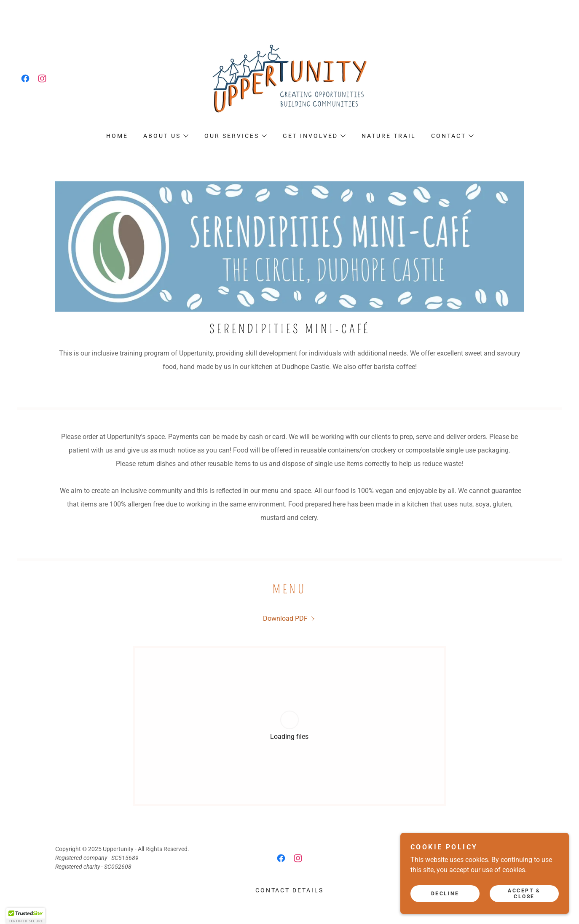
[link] (25, 78)
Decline (445, 894)
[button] (165, 136)
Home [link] (117, 136)
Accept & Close (524, 894)
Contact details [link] (290, 890)
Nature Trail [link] (389, 136)
